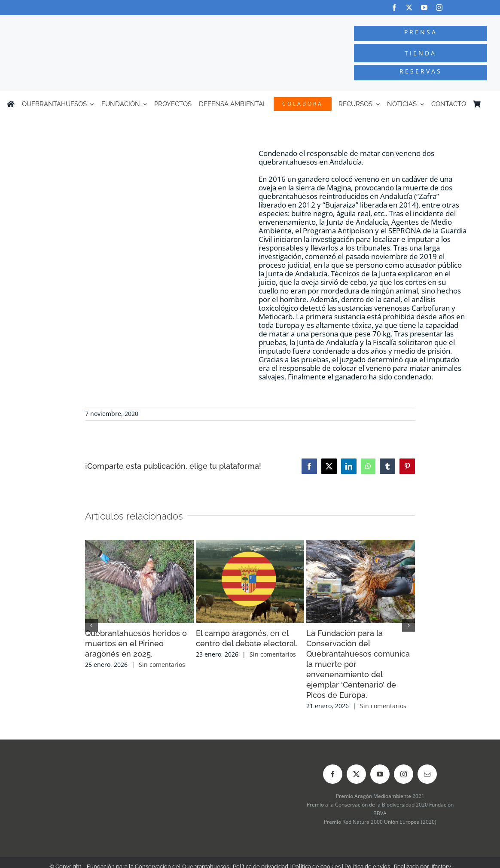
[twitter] (409, 8)
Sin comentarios (162, 665)
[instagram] (439, 8)
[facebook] (394, 8)
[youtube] (424, 8)
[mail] (427, 774)
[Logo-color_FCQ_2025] (94, 23)
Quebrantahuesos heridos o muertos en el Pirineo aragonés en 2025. (136, 643)
